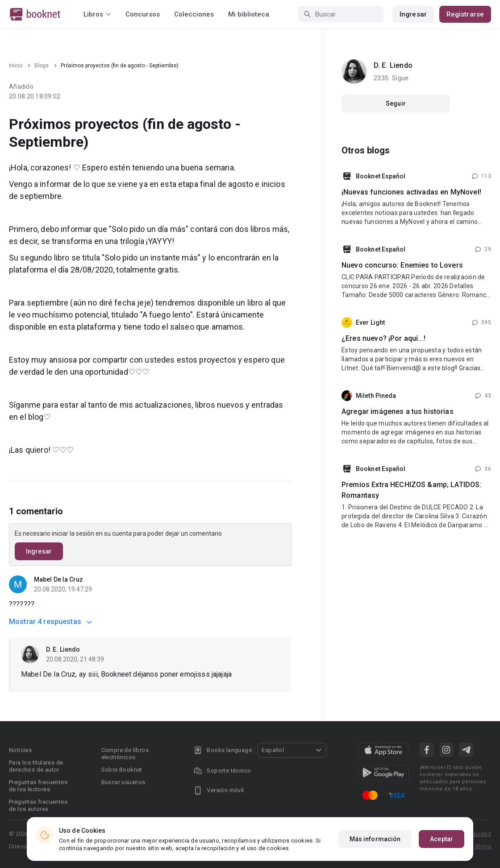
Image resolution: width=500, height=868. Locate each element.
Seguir (396, 103)
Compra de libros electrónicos (125, 754)
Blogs (42, 66)
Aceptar (442, 839)
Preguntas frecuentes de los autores (38, 805)
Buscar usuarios (123, 782)
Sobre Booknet (122, 770)
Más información (375, 839)
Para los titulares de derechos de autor (36, 766)
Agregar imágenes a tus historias (398, 411)
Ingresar (413, 14)
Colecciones (194, 14)
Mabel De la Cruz (59, 579)
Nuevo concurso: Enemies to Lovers (402, 265)
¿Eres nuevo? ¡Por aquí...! (383, 338)
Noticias (20, 750)
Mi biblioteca (249, 14)
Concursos (143, 14)
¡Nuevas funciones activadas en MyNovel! (411, 192)
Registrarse (465, 14)
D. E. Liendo (63, 649)
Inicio (16, 66)
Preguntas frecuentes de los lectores (38, 786)
